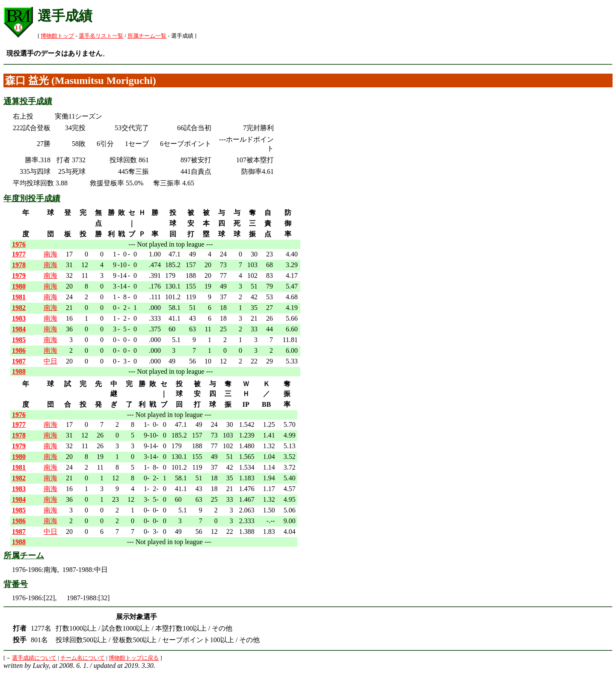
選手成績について (34, 658)
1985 (19, 340)
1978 (19, 265)
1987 (19, 361)
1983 (19, 318)
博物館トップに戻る (134, 658)
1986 (19, 350)
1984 (19, 329)
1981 (19, 297)
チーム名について (83, 658)
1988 (19, 371)
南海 (50, 254)
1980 (19, 286)
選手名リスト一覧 (101, 36)
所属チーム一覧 (147, 36)
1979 (19, 275)
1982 (19, 308)
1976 (19, 244)
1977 (19, 254)
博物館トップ (57, 36)
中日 (50, 361)
